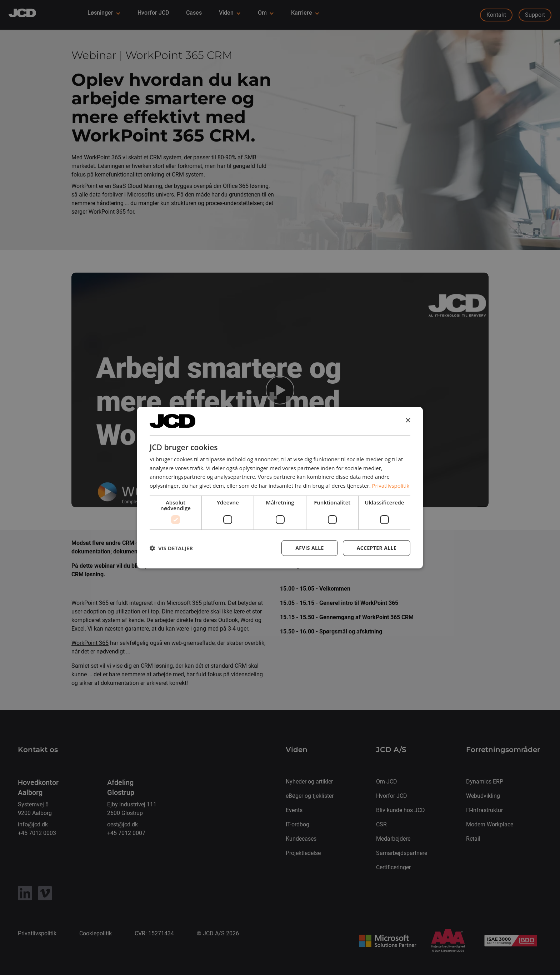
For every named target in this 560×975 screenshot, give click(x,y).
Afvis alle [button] (310, 548)
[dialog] (280, 487)
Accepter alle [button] (377, 548)
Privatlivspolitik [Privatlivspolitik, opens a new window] (391, 486)
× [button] (408, 421)
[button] (171, 548)
